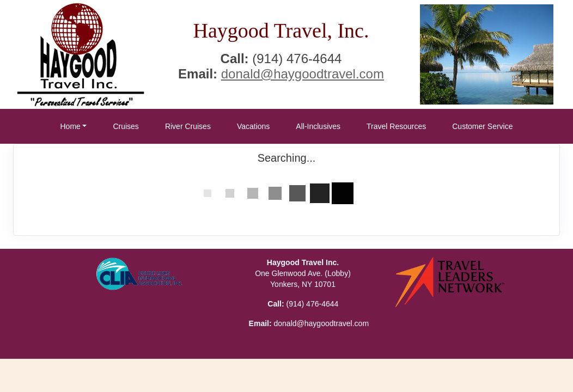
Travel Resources (396, 126)
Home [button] (70, 126)
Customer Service (482, 126)
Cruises (126, 126)
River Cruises (188, 126)
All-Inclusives (318, 126)
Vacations (253, 126)
